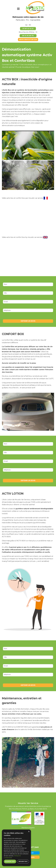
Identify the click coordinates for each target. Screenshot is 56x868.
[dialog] (16, 848)
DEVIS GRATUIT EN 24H (28, 39)
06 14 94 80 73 (28, 36)
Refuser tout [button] (23, 861)
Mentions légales (28, 828)
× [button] (29, 832)
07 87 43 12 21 (28, 29)
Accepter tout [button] (10, 861)
